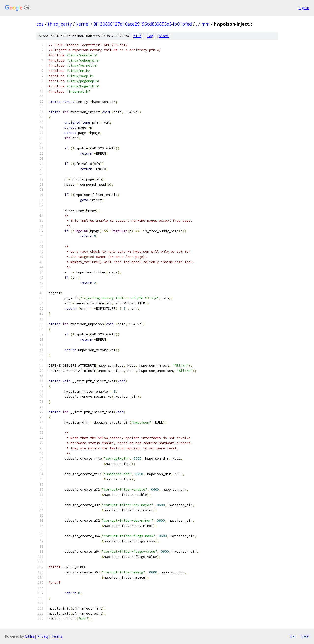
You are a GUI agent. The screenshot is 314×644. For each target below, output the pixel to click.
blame (164, 36)
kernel (83, 24)
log (150, 36)
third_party (60, 24)
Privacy (43, 636)
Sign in (304, 8)
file (137, 36)
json (305, 636)
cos (40, 24)
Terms (57, 636)
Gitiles (30, 636)
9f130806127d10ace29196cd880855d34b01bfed (143, 24)
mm (205, 24)
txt (293, 636)
